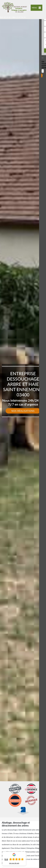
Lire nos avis (14, 863)
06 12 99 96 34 (19, 17)
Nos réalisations (23, 411)
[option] (23, 434)
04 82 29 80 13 (7, 17)
